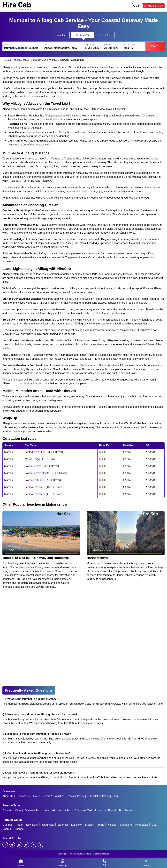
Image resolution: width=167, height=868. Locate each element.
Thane (19, 825)
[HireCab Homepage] (17, 6)
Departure (89, 44)
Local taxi (49, 810)
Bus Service (126, 810)
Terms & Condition (54, 796)
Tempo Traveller (34, 487)
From (7, 44)
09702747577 (148, 6)
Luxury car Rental (105, 810)
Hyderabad (142, 825)
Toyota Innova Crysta (37, 473)
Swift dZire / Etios (35, 452)
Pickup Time (129, 44)
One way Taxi (32, 810)
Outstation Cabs (12, 810)
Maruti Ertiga (32, 459)
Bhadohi (90, 825)
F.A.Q (36, 796)
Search (155, 46)
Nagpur (7, 829)
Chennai (19, 829)
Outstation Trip (83, 35)
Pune (101, 825)
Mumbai (7, 825)
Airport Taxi (65, 810)
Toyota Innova (33, 466)
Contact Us (23, 796)
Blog (115, 796)
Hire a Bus (105, 35)
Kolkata (112, 825)
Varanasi (63, 825)
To (46, 44)
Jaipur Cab (48, 825)
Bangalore (126, 825)
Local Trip (61, 35)
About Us (8, 796)
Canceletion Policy (99, 796)
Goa (154, 825)
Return (107, 44)
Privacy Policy (76, 796)
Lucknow (76, 825)
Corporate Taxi (83, 810)
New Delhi (32, 825)
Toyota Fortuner (34, 480)
